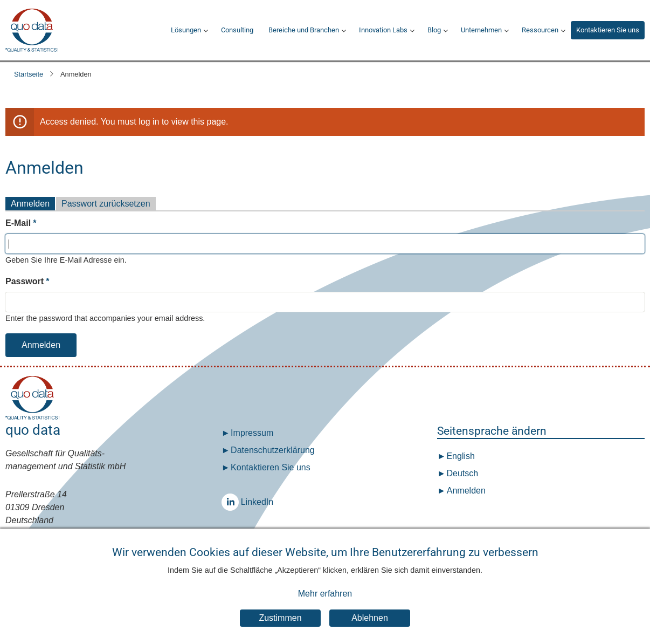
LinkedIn (233, 502)
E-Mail (18, 223)
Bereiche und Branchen (304, 30)
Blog (434, 30)
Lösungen (186, 30)
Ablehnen (370, 619)
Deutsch (461, 473)
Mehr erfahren (325, 595)
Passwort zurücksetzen (106, 204)
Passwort (25, 281)
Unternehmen (481, 30)
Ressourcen (540, 30)
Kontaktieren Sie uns (608, 30)
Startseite (29, 74)
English (459, 456)
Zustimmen (280, 619)
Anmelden (30, 204)
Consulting (237, 30)
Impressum (252, 433)
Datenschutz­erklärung (273, 450)
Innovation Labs (383, 30)
